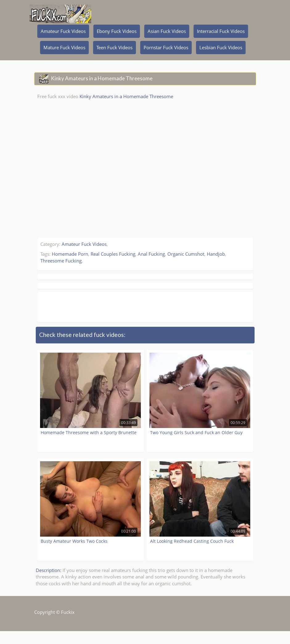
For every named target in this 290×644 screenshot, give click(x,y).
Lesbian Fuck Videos (221, 47)
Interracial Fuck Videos (221, 31)
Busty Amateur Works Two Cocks (74, 541)
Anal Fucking (151, 254)
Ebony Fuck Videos (117, 31)
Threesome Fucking (61, 261)
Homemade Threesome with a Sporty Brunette (89, 432)
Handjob (216, 254)
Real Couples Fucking (113, 254)
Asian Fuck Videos (167, 31)
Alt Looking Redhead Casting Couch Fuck (192, 541)
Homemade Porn (70, 254)
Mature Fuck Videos (64, 47)
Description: (49, 570)
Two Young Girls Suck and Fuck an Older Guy (196, 432)
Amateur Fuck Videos (63, 31)
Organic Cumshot (186, 254)
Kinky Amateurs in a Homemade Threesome (126, 96)
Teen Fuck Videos (114, 47)
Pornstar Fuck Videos (166, 47)
